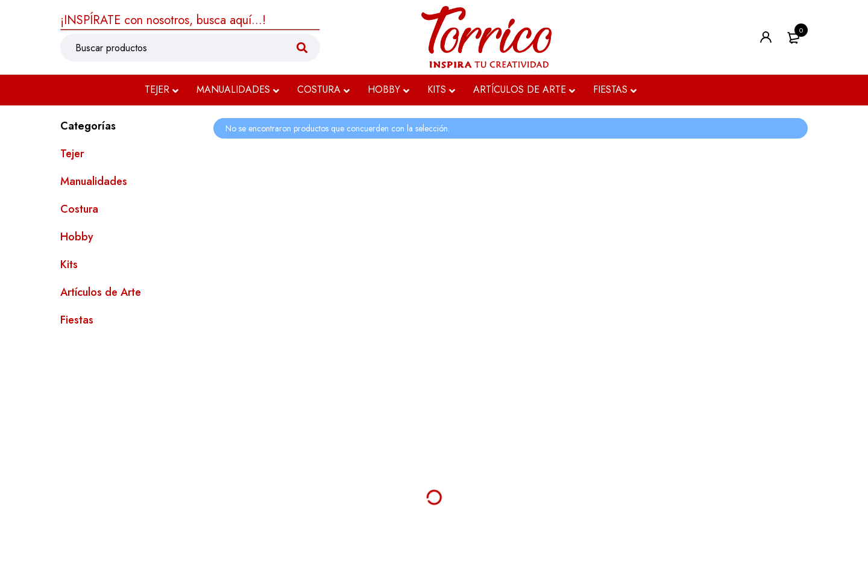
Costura (79, 209)
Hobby (77, 237)
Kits (69, 264)
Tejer (72, 154)
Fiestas (77, 320)
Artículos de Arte (101, 292)
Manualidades (94, 181)
